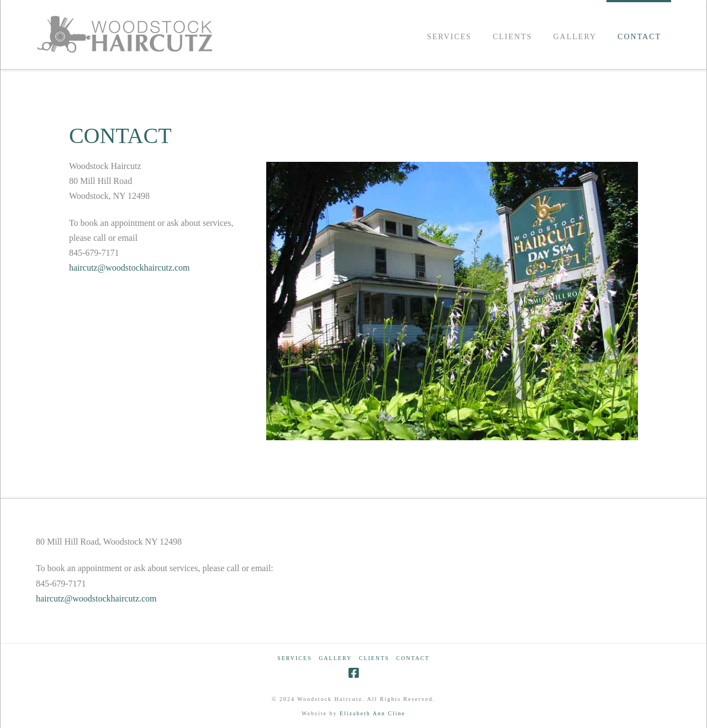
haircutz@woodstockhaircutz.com (130, 268)
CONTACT (413, 658)
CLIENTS (374, 658)
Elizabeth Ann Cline (373, 713)
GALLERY (335, 658)
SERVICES (294, 658)
